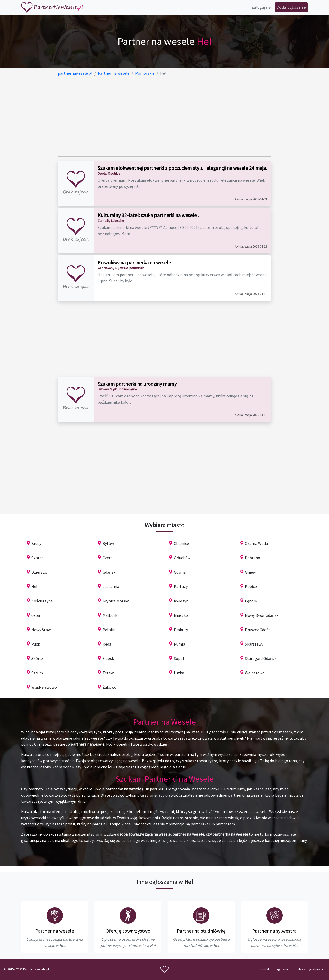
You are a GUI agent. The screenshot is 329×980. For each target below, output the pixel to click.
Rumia (179, 644)
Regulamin (282, 969)
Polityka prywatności (308, 969)
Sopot (179, 658)
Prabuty (181, 630)
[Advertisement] (164, 116)
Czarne (38, 558)
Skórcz (37, 658)
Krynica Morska (116, 601)
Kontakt (265, 969)
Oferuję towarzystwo (128, 931)
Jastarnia (111, 586)
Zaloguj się (261, 7)
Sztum (37, 673)
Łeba (36, 615)
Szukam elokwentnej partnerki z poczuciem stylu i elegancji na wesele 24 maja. (182, 168)
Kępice (251, 586)
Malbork (110, 615)
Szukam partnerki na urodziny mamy (137, 384)
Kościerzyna (42, 601)
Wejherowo (255, 673)
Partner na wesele (55, 931)
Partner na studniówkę (201, 931)
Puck (36, 644)
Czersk (108, 558)
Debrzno (253, 558)
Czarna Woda (256, 543)
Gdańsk (109, 572)
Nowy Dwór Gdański (262, 615)
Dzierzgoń (40, 572)
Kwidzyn (181, 601)
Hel (34, 586)
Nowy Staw (41, 630)
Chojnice (181, 543)
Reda (107, 644)
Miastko (181, 615)
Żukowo (109, 687)
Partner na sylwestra (274, 931)
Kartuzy (181, 586)
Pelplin (109, 630)
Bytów (108, 543)
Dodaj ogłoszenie (291, 7)
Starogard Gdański (261, 658)
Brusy (36, 543)
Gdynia (180, 572)
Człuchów (182, 558)
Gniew (250, 572)
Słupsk (108, 658)
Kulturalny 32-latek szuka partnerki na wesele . (148, 215)
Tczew (108, 673)
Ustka (179, 673)
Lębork (251, 601)
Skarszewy (254, 644)
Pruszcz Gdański (259, 630)
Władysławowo (44, 687)
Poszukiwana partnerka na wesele (134, 262)
